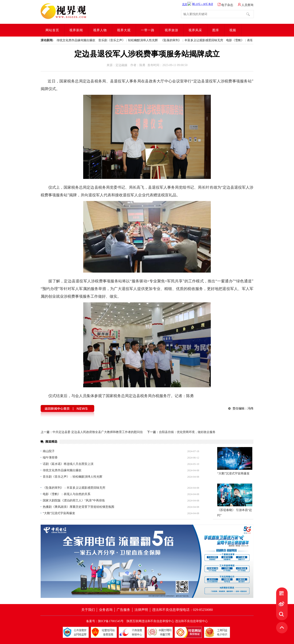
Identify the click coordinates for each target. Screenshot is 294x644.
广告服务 (124, 610)
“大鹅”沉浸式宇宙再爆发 (59, 513)
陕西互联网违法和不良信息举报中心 (150, 621)
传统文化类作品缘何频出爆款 (76, 40)
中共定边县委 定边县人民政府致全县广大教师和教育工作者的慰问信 (98, 432)
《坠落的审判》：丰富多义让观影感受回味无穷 (192, 40)
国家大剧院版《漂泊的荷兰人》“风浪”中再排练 (74, 500)
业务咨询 (106, 610)
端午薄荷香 (50, 458)
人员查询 (246, 5)
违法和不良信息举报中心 (191, 621)
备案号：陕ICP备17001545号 (105, 621)
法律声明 (141, 610)
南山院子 (49, 451)
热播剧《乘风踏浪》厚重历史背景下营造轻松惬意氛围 (78, 507)
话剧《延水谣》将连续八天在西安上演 (68, 464)
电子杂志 (225, 5)
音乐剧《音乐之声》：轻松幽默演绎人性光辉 (128, 40)
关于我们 (88, 610)
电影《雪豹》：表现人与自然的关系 (250, 40)
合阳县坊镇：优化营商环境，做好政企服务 (187, 432)
